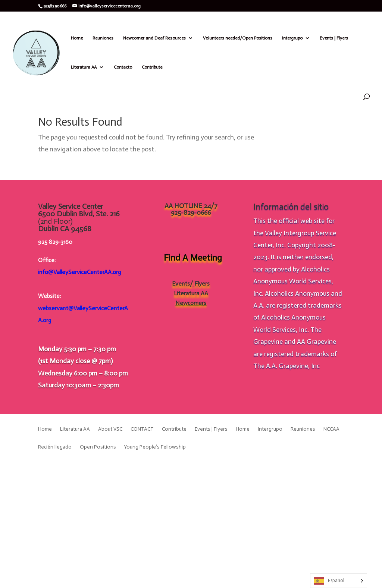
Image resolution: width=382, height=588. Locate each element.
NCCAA (331, 429)
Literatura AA (84, 67)
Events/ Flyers (191, 284)
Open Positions (98, 447)
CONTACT (142, 429)
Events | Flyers (334, 38)
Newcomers (191, 303)
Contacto (123, 67)
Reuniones (103, 38)
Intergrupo (292, 38)
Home (77, 38)
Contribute (152, 67)
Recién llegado (55, 447)
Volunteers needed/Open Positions (238, 38)
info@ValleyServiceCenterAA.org (79, 272)
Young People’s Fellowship (155, 447)
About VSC (110, 429)
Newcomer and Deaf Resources (154, 38)
